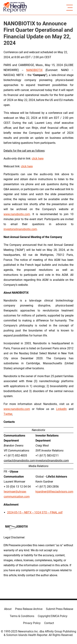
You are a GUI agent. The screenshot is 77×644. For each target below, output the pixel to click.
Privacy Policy (32, 623)
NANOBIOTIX (34, 70)
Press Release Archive (29, 609)
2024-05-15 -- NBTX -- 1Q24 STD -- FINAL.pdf (35, 512)
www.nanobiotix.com (17, 214)
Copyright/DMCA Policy (53, 616)
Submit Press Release (60, 609)
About (8, 609)
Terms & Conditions (22, 616)
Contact (49, 623)
